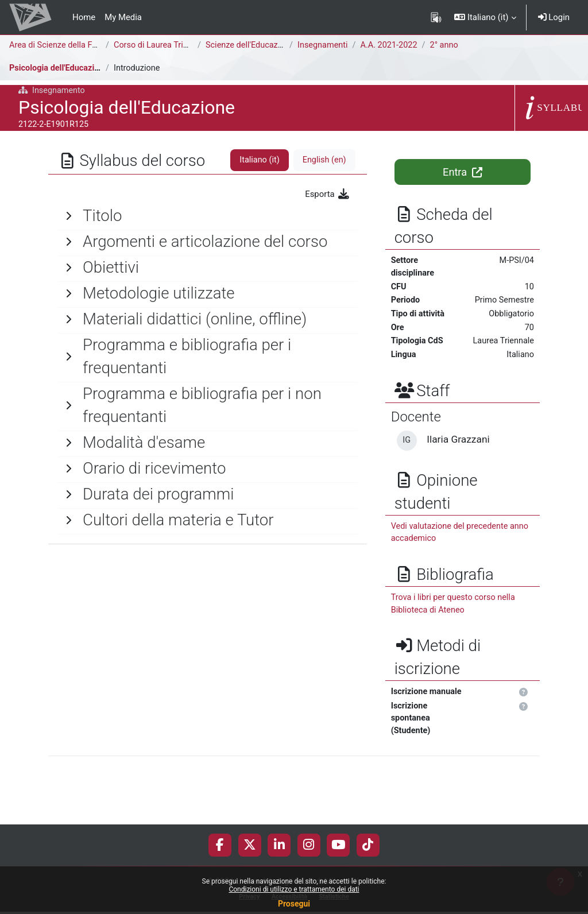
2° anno (448, 45)
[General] (208, 216)
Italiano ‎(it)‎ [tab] (258, 160)
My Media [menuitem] (123, 17)
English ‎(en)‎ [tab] (323, 160)
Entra (462, 172)
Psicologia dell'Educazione (60, 68)
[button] (485, 17)
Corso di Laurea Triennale (162, 45)
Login (554, 17)
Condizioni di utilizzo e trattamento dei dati (294, 889)
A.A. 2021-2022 (392, 45)
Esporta (327, 194)
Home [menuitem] (84, 17)
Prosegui (294, 904)
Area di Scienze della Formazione (72, 45)
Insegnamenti (323, 45)
